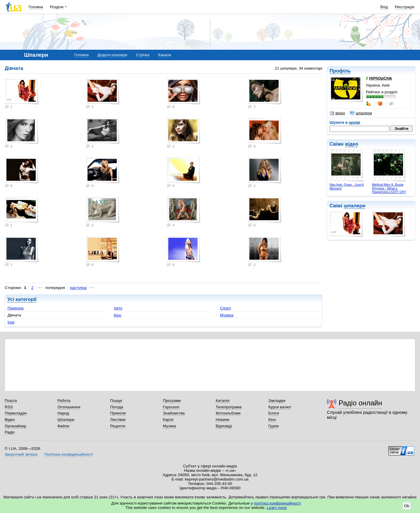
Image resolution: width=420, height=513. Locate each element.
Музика (227, 315)
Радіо (10, 432)
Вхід (384, 7)
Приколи (118, 413)
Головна (36, 7)
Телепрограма (229, 407)
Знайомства (174, 413)
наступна (78, 288)
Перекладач (16, 413)
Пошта (11, 401)
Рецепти (118, 426)
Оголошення (69, 407)
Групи (274, 426)
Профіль (340, 71)
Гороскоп (171, 407)
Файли (63, 426)
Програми (172, 401)
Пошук (116, 401)
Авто (118, 308)
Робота (64, 401)
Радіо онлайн (360, 403)
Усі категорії (22, 299)
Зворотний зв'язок (21, 454)
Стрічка (143, 55)
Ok (407, 506)
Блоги (274, 413)
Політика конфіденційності (69, 454)
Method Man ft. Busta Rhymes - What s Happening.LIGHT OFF (389, 188)
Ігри (11, 322)
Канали (165, 55)
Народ (63, 413)
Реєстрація (404, 7)
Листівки (118, 420)
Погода (116, 407)
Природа (16, 308)
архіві (355, 122)
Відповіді (224, 426)
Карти (168, 420)
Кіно (118, 315)
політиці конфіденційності (277, 503)
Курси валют (280, 407)
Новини (223, 420)
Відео (10, 420)
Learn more (277, 508)
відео (337, 113)
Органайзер (15, 426)
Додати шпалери (112, 55)
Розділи (57, 7)
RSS (9, 407)
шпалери (361, 113)
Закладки (277, 401)
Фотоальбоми (228, 413)
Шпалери (66, 420)
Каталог (223, 401)
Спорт (226, 308)
